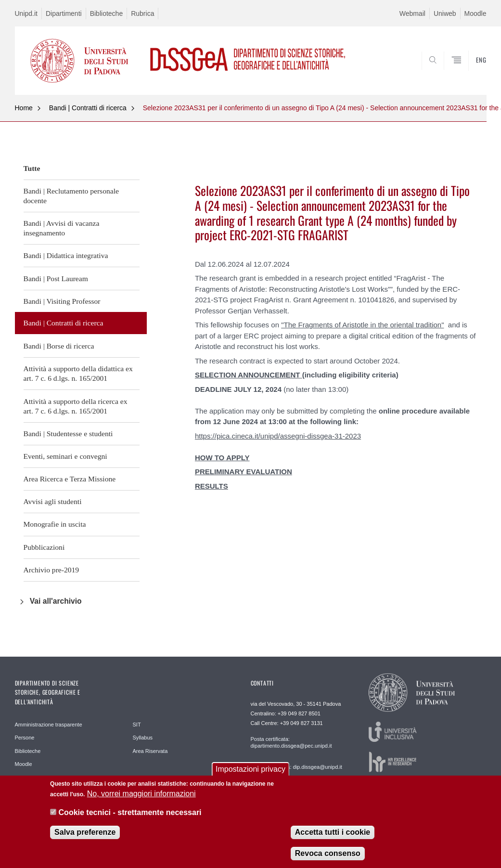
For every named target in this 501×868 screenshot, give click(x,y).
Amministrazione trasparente (49, 725)
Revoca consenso (328, 853)
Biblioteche (107, 13)
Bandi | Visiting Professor (62, 301)
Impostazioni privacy (250, 769)
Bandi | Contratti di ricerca (88, 108)
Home (24, 108)
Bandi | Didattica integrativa (66, 255)
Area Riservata (150, 751)
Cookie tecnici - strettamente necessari (130, 812)
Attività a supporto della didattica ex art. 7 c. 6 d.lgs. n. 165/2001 (78, 373)
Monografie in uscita (55, 524)
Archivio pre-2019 (51, 570)
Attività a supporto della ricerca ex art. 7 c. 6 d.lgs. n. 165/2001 (76, 406)
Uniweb (445, 13)
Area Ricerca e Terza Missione (70, 479)
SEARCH (446, 72)
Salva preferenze (85, 832)
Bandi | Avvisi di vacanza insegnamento (62, 228)
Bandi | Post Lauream (56, 279)
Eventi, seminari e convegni (65, 456)
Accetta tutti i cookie (333, 832)
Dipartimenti (64, 13)
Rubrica (142, 13)
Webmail (412, 13)
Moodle (475, 13)
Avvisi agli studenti (53, 501)
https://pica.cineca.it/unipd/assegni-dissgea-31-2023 (278, 436)
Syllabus (143, 738)
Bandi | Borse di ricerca (59, 346)
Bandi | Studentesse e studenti (68, 434)
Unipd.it (26, 13)
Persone (25, 738)
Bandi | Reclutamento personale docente (71, 196)
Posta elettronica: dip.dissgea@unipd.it (296, 767)
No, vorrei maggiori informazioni (141, 794)
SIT (137, 725)
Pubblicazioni (44, 547)
